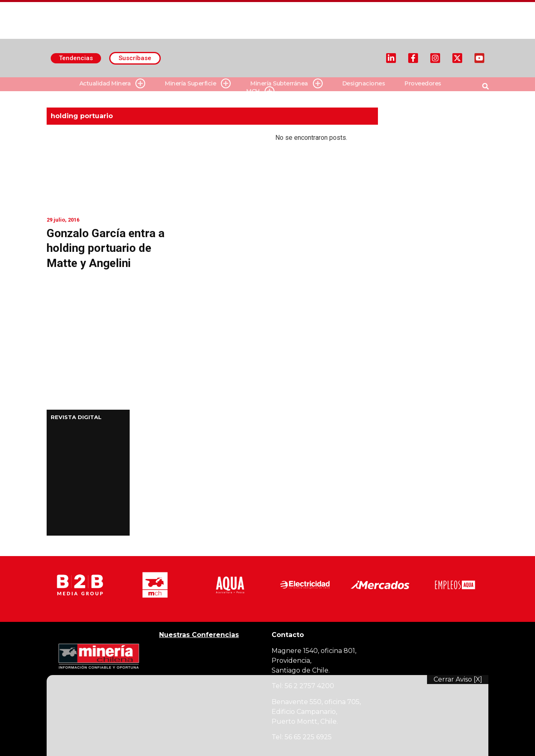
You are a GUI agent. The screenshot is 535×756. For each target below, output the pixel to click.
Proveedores (423, 83)
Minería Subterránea (287, 84)
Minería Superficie (198, 84)
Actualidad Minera (112, 84)
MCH (260, 91)
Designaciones (364, 83)
